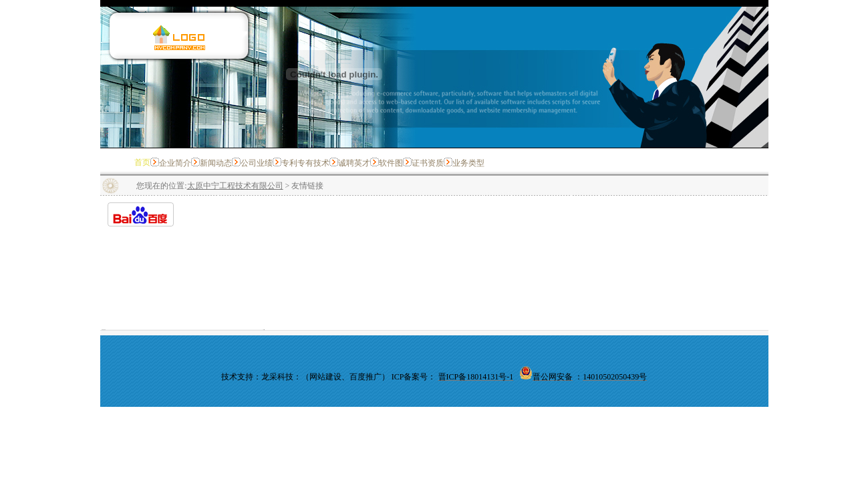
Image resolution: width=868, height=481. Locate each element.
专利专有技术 (305, 163)
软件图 (391, 163)
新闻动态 (216, 163)
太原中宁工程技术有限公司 (235, 186)
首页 (142, 162)
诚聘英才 (354, 163)
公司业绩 (257, 163)
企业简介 (175, 163)
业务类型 (468, 163)
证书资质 (428, 163)
